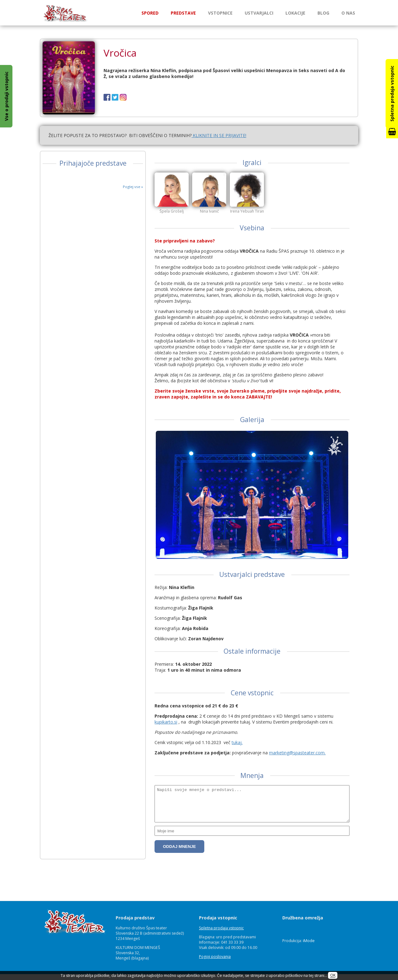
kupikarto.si (166, 747)
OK (333, 975)
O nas (348, 13)
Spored (150, 13)
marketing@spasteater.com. (297, 778)
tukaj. (237, 767)
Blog (323, 13)
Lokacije (295, 13)
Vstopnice (220, 13)
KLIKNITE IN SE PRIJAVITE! (219, 135)
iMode (309, 941)
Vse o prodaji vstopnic (6, 96)
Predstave (183, 13)
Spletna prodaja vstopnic (221, 928)
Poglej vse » (133, 187)
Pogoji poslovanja (215, 957)
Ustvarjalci (259, 13)
